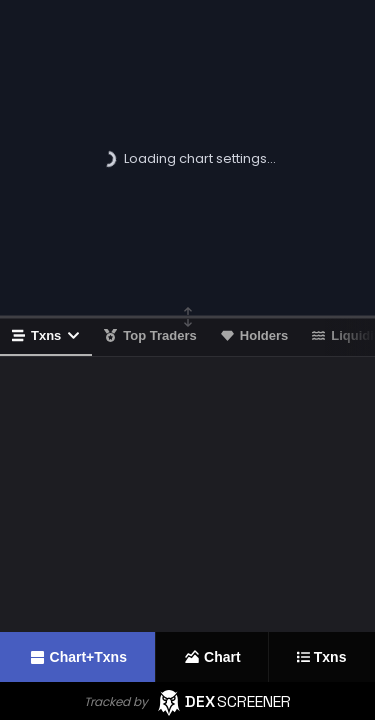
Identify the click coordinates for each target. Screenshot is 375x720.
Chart (212, 657)
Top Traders (150, 335)
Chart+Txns (77, 657)
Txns (46, 335)
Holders (254, 335)
